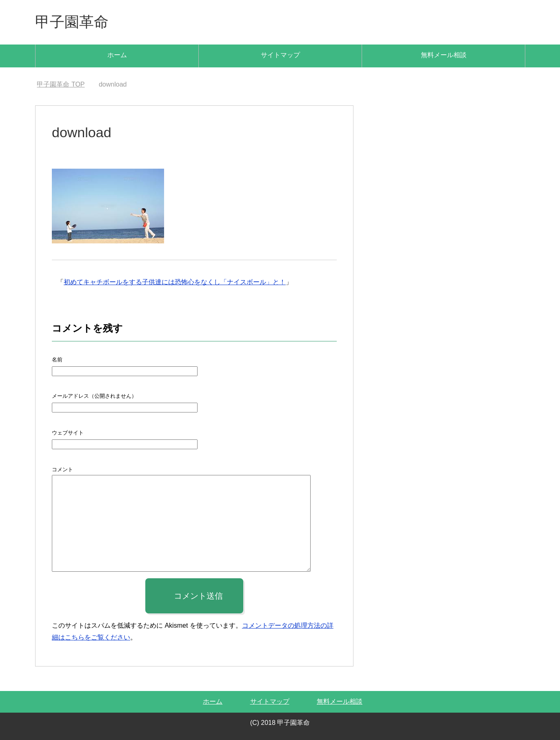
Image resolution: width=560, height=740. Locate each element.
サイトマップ (280, 55)
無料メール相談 (444, 55)
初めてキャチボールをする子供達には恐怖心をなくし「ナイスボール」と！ (175, 282)
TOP (61, 84)
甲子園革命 (72, 22)
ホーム (117, 55)
